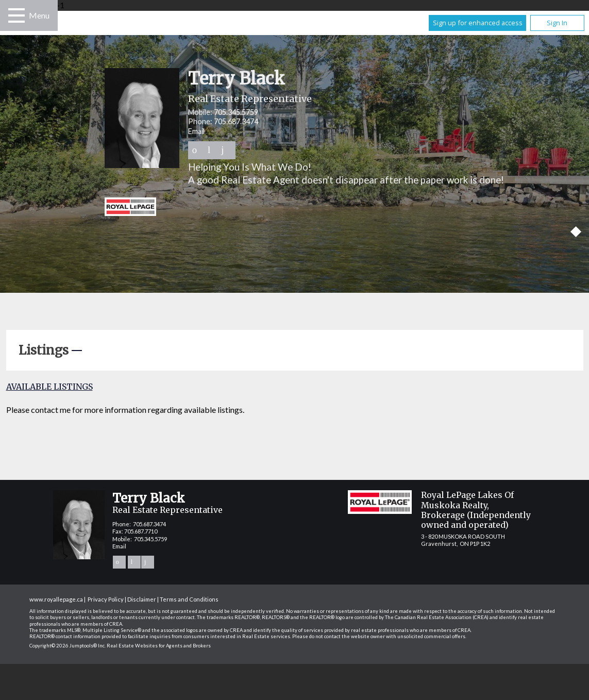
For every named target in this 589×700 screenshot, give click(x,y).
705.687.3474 (236, 121)
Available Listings (49, 387)
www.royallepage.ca (56, 599)
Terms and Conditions (189, 599)
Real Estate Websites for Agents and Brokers (159, 646)
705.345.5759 (236, 112)
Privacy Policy (106, 599)
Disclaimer (142, 599)
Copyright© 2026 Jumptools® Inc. (68, 646)
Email (196, 131)
